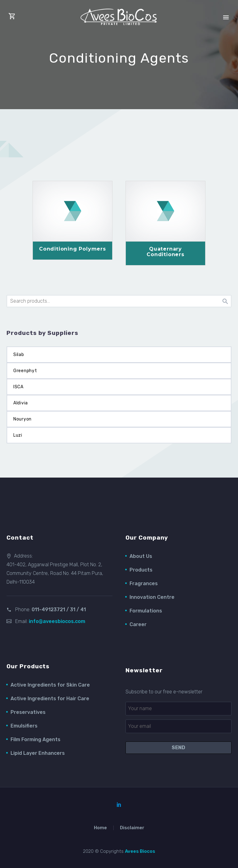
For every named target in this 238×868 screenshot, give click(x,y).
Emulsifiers (24, 726)
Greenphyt (25, 371)
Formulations (146, 611)
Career (138, 624)
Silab (19, 355)
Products (141, 570)
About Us (141, 556)
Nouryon (22, 419)
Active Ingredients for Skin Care (50, 685)
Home (100, 828)
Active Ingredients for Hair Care (50, 699)
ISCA (18, 387)
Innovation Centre (152, 597)
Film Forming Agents (35, 739)
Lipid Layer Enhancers (38, 753)
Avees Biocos (140, 851)
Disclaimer (132, 828)
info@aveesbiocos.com (57, 621)
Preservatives (28, 712)
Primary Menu (226, 17)
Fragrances (144, 583)
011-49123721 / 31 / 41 (59, 610)
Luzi (18, 435)
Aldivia (21, 403)
